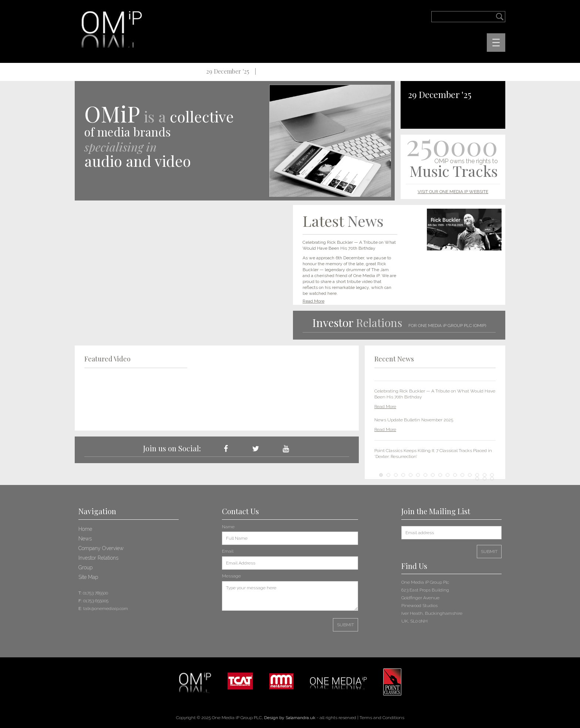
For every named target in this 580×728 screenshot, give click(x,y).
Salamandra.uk (301, 717)
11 (455, 475)
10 (448, 475)
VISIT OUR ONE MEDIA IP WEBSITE (453, 192)
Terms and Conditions (382, 717)
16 (492, 475)
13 (470, 475)
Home (85, 529)
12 (462, 475)
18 (485, 478)
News (85, 538)
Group (85, 567)
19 (492, 478)
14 (477, 475)
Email (228, 551)
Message (231, 576)
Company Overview (101, 548)
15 (485, 475)
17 (477, 478)
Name (228, 526)
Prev (384, 421)
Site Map (88, 577)
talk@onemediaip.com (106, 608)
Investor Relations (98, 557)
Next (486, 421)
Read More (313, 301)
